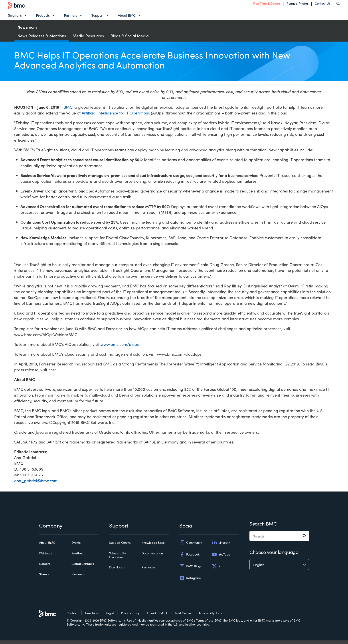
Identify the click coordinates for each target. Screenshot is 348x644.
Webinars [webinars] (45, 557)
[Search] (338, 5)
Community (191, 546)
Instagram (190, 581)
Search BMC (263, 527)
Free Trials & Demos (267, 5)
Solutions (15, 17)
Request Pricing (297, 5)
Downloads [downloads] (117, 571)
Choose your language (274, 555)
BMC (68, 110)
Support (97, 17)
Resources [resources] (148, 571)
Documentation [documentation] (152, 557)
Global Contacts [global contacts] (83, 567)
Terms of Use (205, 624)
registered (124, 628)
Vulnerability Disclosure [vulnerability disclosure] (117, 559)
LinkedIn (221, 546)
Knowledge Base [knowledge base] (153, 546)
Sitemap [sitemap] (45, 578)
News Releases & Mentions (42, 39)
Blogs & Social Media (130, 39)
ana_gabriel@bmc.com (36, 484)
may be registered (151, 628)
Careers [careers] (44, 567)
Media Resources (88, 39)
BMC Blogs (190, 570)
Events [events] (76, 546)
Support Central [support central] (120, 546)
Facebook (189, 558)
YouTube (221, 558)
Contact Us (322, 5)
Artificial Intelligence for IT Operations (116, 116)
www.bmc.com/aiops (120, 348)
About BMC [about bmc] (47, 546)
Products (43, 17)
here (52, 373)
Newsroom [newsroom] (79, 578)
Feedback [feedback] (78, 557)
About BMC (127, 17)
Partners (70, 17)
